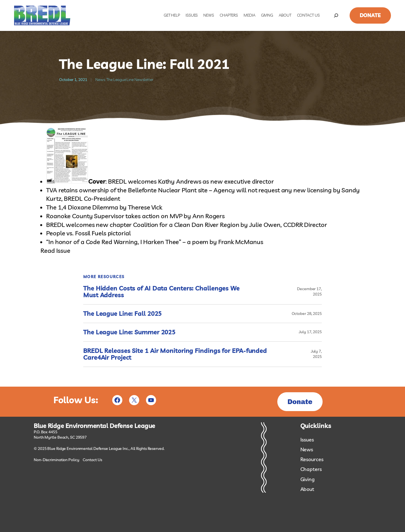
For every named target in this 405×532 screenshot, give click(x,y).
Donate (370, 15)
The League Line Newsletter (130, 80)
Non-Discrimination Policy (57, 460)
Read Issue (55, 251)
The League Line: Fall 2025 (122, 314)
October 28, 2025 (307, 314)
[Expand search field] (336, 15)
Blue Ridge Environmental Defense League (94, 426)
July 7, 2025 (316, 354)
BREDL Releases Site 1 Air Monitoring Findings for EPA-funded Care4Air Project (175, 354)
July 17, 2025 (310, 332)
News (100, 80)
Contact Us (92, 460)
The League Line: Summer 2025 (129, 332)
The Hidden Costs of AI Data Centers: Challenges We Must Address (161, 292)
